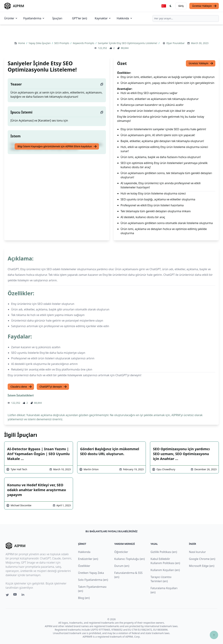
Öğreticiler (121, 552)
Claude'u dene (21, 387)
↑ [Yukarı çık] (214, 635)
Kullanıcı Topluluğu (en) (130, 559)
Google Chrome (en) (202, 559)
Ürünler (11, 18)
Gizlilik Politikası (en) (164, 552)
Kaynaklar (103, 18)
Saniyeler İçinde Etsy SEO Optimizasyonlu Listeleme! (128, 43)
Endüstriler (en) (88, 559)
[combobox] (186, 18)
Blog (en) (84, 598)
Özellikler (84, 566)
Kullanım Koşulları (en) (165, 570)
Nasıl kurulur (197, 552)
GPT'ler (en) (79, 18)
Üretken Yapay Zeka (91, 573)
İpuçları (57, 18)
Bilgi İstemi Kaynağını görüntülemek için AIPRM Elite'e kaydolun (57, 146)
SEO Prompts (62, 43)
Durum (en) (122, 566)
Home (22, 43)
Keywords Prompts (84, 43)
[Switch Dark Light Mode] (171, 6)
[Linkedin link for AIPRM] (24, 595)
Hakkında (125, 18)
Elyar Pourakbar (175, 43)
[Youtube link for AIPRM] (15, 595)
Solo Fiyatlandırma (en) (93, 580)
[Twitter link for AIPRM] (7, 595)
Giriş (181, 6)
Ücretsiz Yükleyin (204, 6)
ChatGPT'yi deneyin (53, 387)
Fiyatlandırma (34, 18)
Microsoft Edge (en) (202, 566)
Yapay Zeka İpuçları (40, 43)
